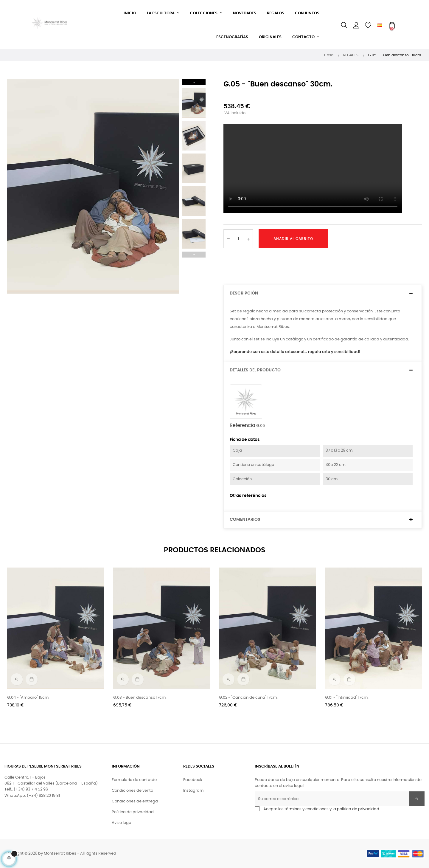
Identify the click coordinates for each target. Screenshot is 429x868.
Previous (194, 255)
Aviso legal (122, 823)
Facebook (193, 780)
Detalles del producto (255, 370)
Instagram (193, 791)
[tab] (323, 293)
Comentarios (245, 520)
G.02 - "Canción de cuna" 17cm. (248, 698)
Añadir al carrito (293, 239)
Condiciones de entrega (135, 801)
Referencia (243, 425)
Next (194, 82)
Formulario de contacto (134, 780)
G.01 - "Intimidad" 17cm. (347, 698)
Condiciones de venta (133, 791)
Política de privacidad (133, 812)
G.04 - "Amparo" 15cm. (28, 698)
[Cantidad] (238, 239)
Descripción (244, 293)
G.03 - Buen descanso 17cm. (140, 698)
